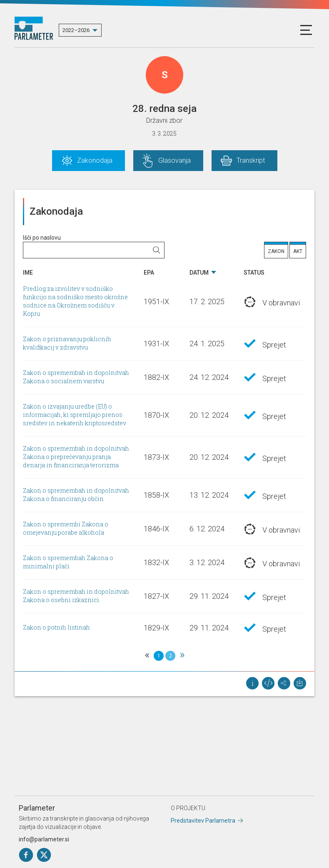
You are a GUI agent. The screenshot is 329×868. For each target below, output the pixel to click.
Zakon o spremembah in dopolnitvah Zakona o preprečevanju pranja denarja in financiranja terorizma (76, 457)
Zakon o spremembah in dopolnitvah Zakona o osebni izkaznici (76, 596)
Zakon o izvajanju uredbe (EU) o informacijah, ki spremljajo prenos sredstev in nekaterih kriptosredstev (75, 415)
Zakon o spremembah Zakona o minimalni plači (68, 562)
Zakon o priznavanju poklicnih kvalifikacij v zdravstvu (67, 343)
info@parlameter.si (44, 839)
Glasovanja (174, 160)
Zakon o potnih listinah (56, 628)
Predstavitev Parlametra (203, 821)
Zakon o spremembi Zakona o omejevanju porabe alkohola (66, 529)
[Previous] (147, 656)
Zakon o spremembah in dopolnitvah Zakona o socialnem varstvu (76, 377)
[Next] (182, 656)
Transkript (251, 160)
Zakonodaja (95, 160)
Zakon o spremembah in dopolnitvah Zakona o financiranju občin (76, 495)
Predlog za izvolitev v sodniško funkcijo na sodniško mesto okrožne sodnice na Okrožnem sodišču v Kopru (75, 301)
